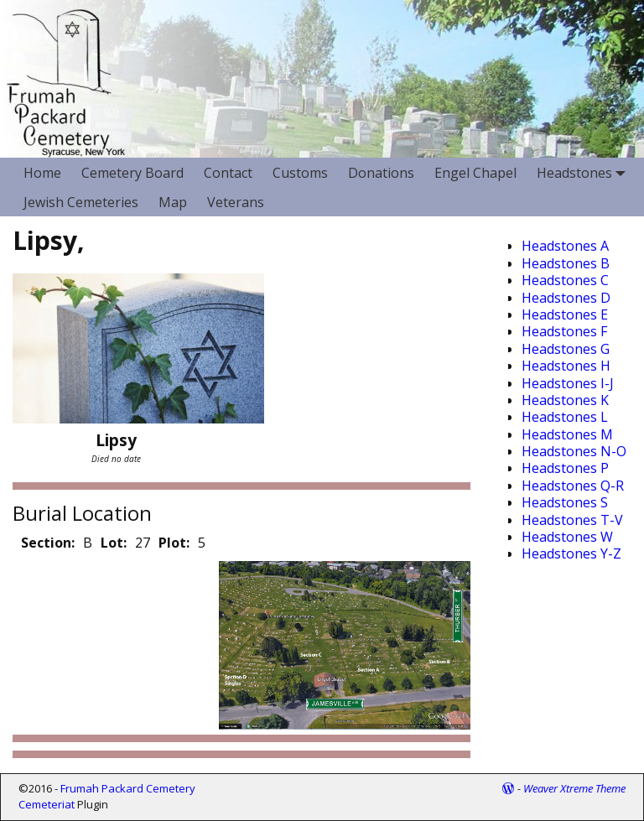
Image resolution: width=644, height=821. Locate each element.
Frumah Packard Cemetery (128, 788)
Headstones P (565, 468)
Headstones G (566, 349)
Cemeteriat (47, 804)
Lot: (114, 543)
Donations (381, 173)
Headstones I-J (568, 383)
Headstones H (566, 366)
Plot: (174, 543)
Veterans (236, 202)
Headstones (584, 172)
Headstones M (567, 434)
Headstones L (565, 417)
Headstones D (566, 298)
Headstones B (566, 263)
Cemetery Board (132, 173)
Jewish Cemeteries (81, 202)
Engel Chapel (475, 173)
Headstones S (565, 502)
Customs (300, 173)
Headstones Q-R (573, 486)
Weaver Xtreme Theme (574, 788)
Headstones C (565, 280)
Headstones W (567, 537)
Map (173, 202)
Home (42, 173)
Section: (48, 543)
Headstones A (565, 246)
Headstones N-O (574, 451)
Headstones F (564, 331)
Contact (228, 173)
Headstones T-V (572, 520)
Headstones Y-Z (571, 553)
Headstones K (565, 400)
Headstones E (565, 314)
